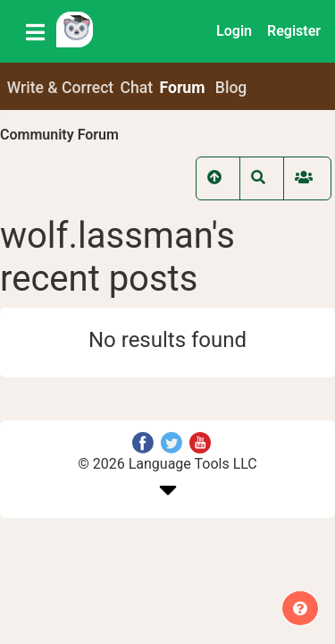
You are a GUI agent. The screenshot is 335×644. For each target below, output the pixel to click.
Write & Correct (61, 88)
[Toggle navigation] (35, 31)
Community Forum (59, 135)
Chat (137, 88)
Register (294, 31)
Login (234, 31)
